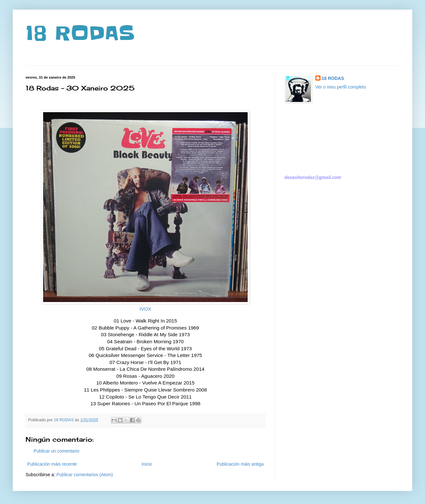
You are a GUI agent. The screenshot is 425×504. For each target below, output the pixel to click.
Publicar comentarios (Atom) (85, 475)
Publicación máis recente (52, 464)
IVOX (146, 309)
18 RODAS (80, 34)
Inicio (147, 464)
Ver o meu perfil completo (341, 87)
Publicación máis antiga (240, 464)
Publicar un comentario (56, 451)
